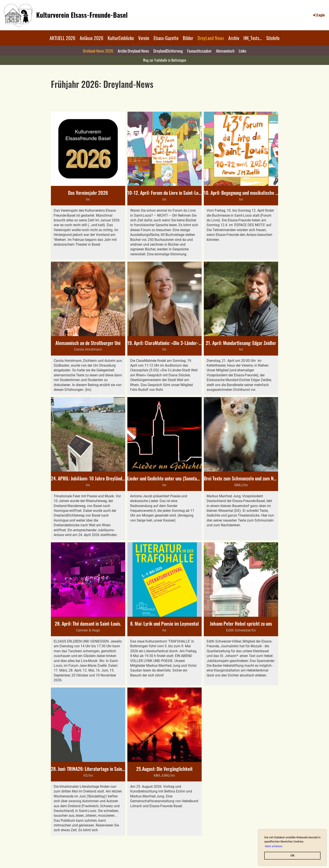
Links (242, 51)
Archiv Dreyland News (133, 51)
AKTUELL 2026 (62, 38)
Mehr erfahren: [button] (274, 846)
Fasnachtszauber (199, 51)
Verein (144, 38)
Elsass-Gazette (166, 38)
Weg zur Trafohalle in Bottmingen (164, 60)
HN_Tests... (253, 38)
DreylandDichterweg (168, 51)
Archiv (234, 38)
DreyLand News (211, 38)
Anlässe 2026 (92, 38)
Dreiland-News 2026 (98, 51)
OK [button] (293, 856)
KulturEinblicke (121, 38)
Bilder (188, 38)
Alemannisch (225, 51)
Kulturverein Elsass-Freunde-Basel (82, 15)
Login (318, 15)
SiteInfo (273, 38)
